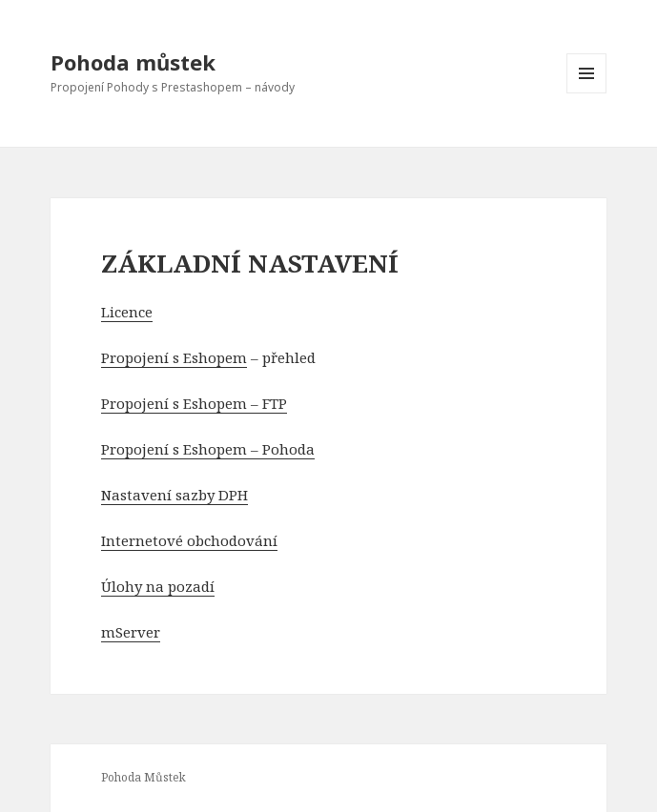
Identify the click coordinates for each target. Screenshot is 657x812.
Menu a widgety (587, 93)
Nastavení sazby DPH (175, 495)
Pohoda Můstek (144, 777)
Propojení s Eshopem (174, 357)
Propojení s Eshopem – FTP (194, 403)
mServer (131, 632)
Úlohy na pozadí (158, 586)
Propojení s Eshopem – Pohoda (208, 449)
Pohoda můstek (133, 62)
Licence (127, 312)
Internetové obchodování (189, 540)
